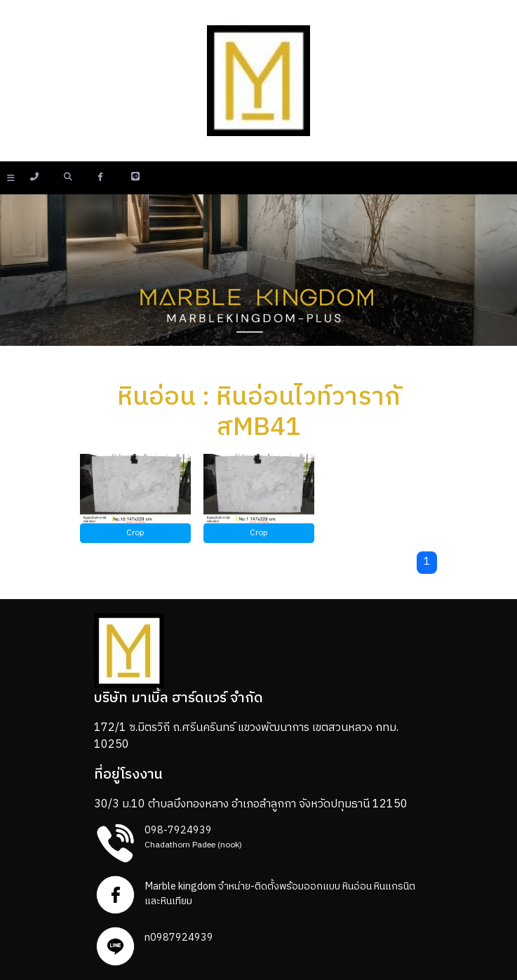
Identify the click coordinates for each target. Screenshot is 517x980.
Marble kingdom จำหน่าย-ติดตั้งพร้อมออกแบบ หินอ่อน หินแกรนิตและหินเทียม (280, 894)
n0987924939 (179, 938)
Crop (135, 533)
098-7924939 (178, 831)
